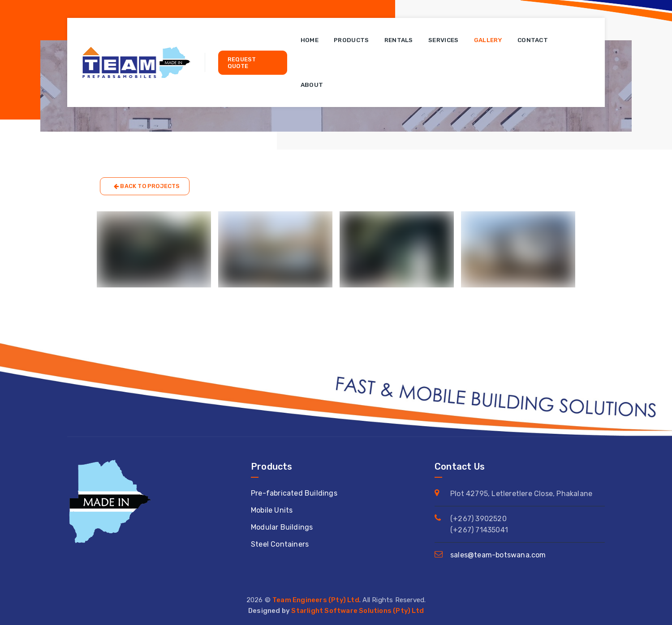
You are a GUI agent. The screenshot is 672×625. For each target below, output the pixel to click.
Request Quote (242, 63)
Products (351, 40)
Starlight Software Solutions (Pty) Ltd (358, 611)
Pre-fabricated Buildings (294, 493)
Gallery (488, 40)
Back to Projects (147, 186)
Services (443, 40)
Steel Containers (280, 544)
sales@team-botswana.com (498, 555)
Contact (533, 40)
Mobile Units (272, 510)
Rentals (399, 40)
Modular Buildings (282, 527)
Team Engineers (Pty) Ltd (316, 600)
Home (310, 40)
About (312, 85)
